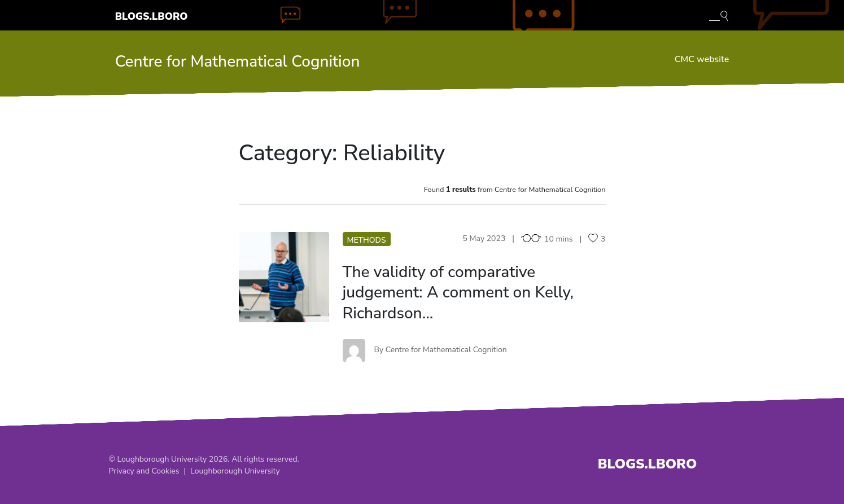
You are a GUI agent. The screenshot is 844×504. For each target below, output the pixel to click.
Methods (367, 240)
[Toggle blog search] (719, 15)
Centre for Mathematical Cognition (238, 62)
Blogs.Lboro (152, 16)
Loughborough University (235, 471)
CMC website (702, 59)
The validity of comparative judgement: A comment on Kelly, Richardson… (458, 292)
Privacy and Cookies (144, 471)
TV (284, 277)
